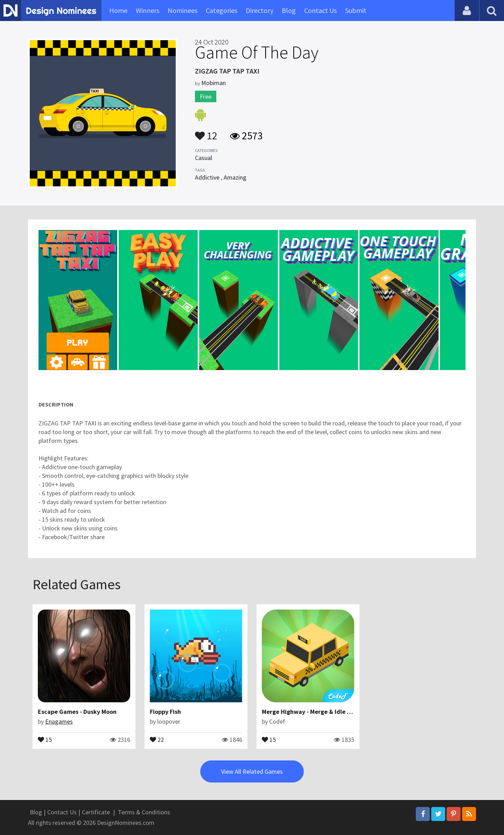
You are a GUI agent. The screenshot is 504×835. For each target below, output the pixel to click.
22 (157, 739)
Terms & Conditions (144, 812)
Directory (260, 10)
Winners (148, 10)
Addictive (207, 177)
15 (45, 739)
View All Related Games (252, 771)
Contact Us (320, 10)
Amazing (235, 177)
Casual (204, 158)
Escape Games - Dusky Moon (77, 712)
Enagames (59, 721)
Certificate (96, 812)
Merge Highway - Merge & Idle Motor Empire (323, 712)
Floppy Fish (165, 712)
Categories (222, 10)
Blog (289, 10)
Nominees (183, 10)
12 (206, 132)
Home (118, 10)
